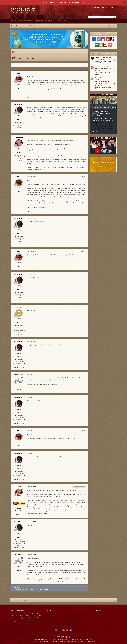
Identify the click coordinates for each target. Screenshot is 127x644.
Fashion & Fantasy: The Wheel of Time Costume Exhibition (101, 113)
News (14, 17)
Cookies (73, 634)
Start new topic (82, 65)
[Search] (97, 17)
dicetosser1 (19, 375)
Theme (54, 634)
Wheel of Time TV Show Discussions (44, 21)
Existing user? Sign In (99, 7)
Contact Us (67, 634)
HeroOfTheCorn (99, 72)
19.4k (19, 119)
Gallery (66, 17)
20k (19, 152)
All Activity (58, 21)
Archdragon (98, 87)
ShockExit (97, 61)
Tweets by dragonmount (54, 613)
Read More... (95, 131)
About (73, 17)
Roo (20, 57)
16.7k (19, 323)
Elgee (19, 487)
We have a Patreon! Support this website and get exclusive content (62, 2)
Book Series (58, 17)
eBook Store (32, 17)
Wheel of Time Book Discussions (26, 21)
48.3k (19, 508)
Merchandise (22, 17)
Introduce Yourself (29, 59)
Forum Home (14, 21)
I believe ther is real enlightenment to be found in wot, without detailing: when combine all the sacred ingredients (103, 82)
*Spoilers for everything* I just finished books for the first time (103, 69)
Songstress (19, 137)
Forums (40, 17)
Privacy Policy (61, 634)
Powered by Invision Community (64, 637)
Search (65, 21)
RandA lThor (19, 104)
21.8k (19, 390)
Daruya (19, 307)
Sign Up (112, 7)
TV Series (48, 17)
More (80, 17)
